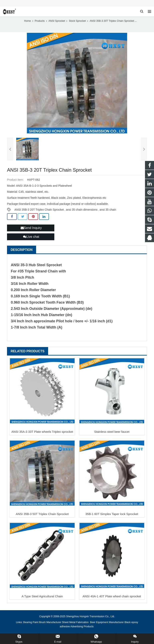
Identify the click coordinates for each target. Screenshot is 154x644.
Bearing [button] (28, 622)
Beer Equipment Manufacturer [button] (107, 622)
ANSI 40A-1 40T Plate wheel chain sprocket (112, 596)
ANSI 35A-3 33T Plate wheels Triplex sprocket (42, 432)
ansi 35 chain (108, 210)
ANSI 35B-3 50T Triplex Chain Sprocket (42, 514)
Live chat (31, 237)
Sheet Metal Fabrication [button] (76, 622)
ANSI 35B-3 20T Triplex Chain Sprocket (39, 210)
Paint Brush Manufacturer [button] (47, 622)
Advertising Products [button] (82, 626)
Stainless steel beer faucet (112, 432)
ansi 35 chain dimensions (82, 210)
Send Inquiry (31, 228)
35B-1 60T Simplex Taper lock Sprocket (112, 514)
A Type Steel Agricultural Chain (42, 596)
